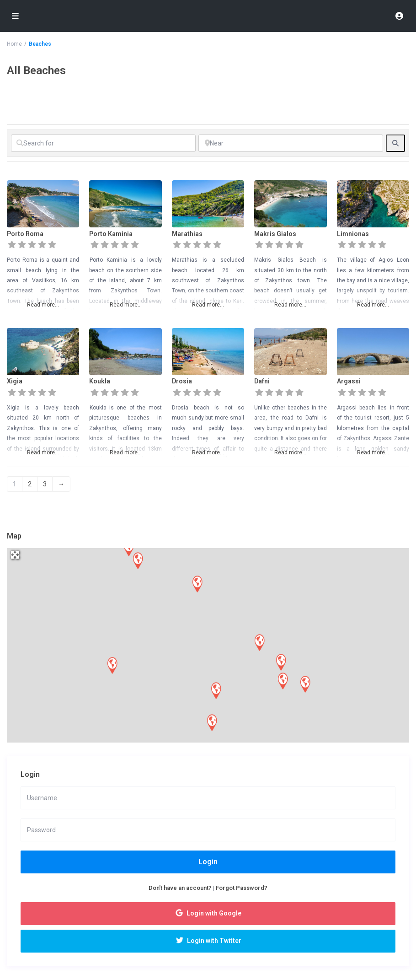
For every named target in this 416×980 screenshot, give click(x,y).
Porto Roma (25, 234)
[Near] (291, 143)
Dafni (262, 381)
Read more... (43, 305)
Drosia (182, 381)
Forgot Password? (242, 888)
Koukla (100, 381)
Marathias (187, 234)
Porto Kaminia (111, 234)
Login (208, 862)
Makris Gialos (275, 234)
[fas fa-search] (395, 143)
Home (14, 44)
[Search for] (103, 143)
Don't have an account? (180, 888)
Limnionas (353, 234)
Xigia (15, 381)
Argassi (349, 381)
